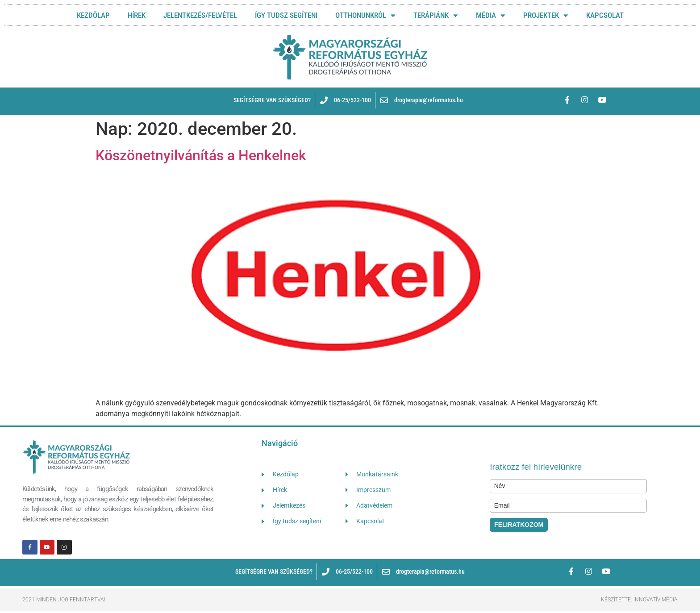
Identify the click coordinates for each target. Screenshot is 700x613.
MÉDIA (491, 15)
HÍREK (137, 15)
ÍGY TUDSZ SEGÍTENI (286, 15)
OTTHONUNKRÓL (365, 15)
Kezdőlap (93, 15)
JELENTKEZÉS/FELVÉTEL (200, 15)
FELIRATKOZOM (519, 525)
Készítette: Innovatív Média (639, 600)
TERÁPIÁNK (436, 15)
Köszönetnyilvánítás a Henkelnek (201, 155)
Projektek (546, 15)
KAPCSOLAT (605, 15)
